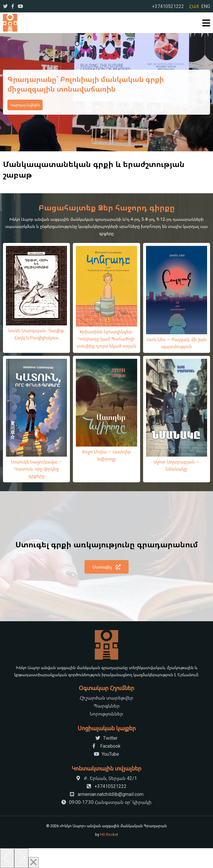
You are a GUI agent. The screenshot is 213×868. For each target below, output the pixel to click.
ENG (206, 6)
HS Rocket (109, 834)
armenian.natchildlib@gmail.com (107, 794)
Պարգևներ (107, 706)
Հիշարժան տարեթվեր (106, 698)
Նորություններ (106, 714)
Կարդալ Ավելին (25, 105)
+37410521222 (168, 6)
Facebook (106, 746)
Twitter (106, 738)
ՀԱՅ (194, 6)
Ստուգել (106, 567)
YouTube (106, 754)
